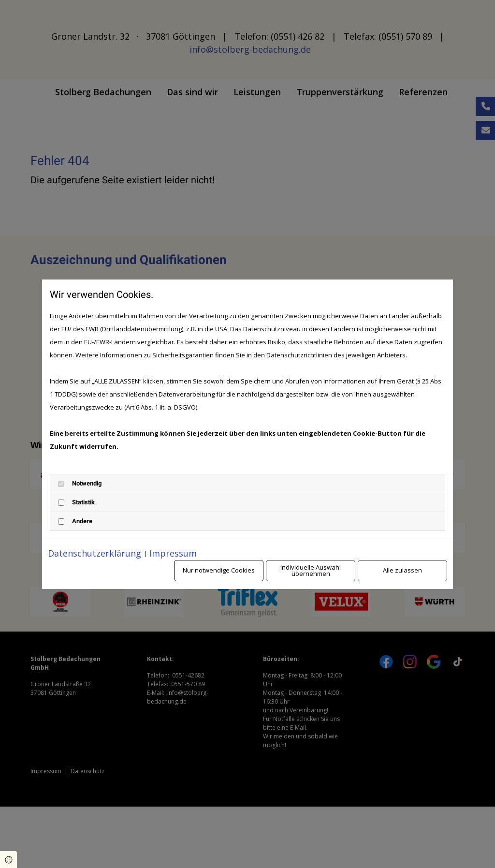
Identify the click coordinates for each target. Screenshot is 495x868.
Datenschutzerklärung (95, 553)
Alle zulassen (402, 570)
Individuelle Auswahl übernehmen (311, 570)
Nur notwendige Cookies (219, 570)
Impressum (173, 553)
